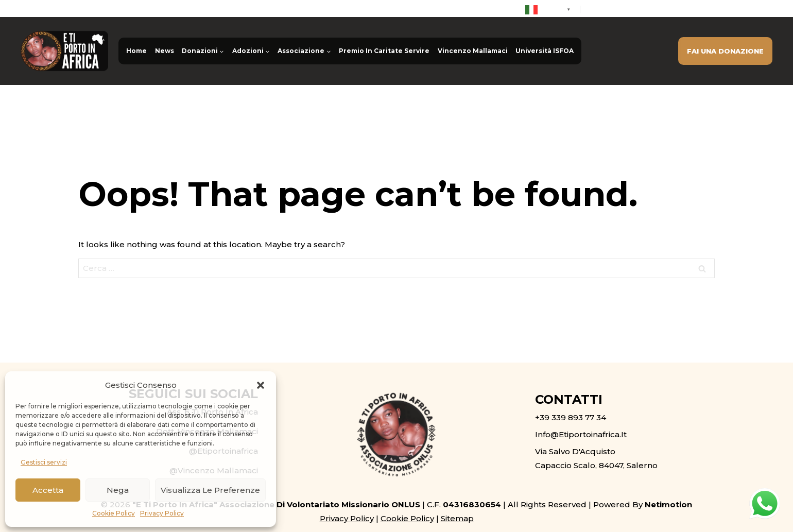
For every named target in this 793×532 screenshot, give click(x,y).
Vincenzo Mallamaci (473, 51)
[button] (261, 385)
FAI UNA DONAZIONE (725, 51)
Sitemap (457, 518)
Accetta (48, 490)
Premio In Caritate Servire (384, 51)
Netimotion (668, 504)
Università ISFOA (545, 51)
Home (136, 51)
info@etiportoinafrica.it (728, 9)
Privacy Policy (162, 513)
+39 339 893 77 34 (631, 9)
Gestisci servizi (44, 462)
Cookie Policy (114, 513)
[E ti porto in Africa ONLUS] (64, 51)
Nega (118, 490)
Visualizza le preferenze (210, 490)
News (165, 51)
